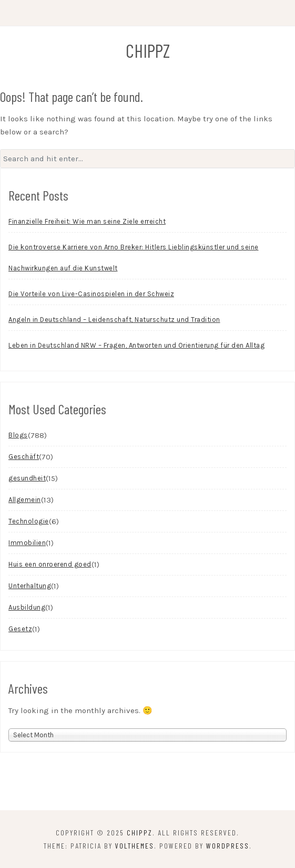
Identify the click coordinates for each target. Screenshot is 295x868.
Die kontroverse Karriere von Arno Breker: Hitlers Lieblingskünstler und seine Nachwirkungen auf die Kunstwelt (134, 258)
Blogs (18, 435)
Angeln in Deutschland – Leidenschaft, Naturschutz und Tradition (114, 320)
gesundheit (27, 478)
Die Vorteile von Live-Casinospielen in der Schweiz (91, 294)
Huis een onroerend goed (50, 564)
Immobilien (27, 543)
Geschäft (24, 457)
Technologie (29, 521)
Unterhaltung (30, 586)
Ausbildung (27, 607)
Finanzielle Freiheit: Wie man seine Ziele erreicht (87, 221)
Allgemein (25, 500)
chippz (148, 50)
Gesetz (20, 629)
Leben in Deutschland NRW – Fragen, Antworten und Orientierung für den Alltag (136, 345)
